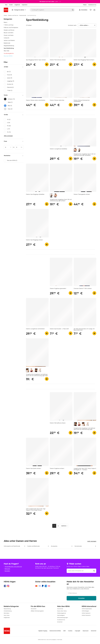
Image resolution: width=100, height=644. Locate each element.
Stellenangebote (62, 613)
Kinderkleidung (8, 611)
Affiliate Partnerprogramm (37, 611)
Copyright (77, 631)
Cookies (70, 631)
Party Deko (7, 615)
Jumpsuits (6, 38)
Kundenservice (61, 620)
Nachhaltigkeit (61, 615)
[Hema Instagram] (8, 586)
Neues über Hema (62, 611)
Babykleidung (7, 609)
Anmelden (81, 598)
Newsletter (34, 609)
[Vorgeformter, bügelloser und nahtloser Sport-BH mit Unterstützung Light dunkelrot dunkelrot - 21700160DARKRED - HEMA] (32, 370)
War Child (6, 51)
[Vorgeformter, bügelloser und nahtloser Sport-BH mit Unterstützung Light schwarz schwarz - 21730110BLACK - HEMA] (36, 370)
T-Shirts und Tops (9, 25)
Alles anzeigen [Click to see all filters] (8, 136)
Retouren (7, 569)
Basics (6, 22)
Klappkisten (7, 618)
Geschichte (60, 609)
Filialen (85, 5)
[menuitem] (5, 5)
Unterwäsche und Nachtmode (12, 546)
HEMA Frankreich (86, 613)
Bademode (7, 43)
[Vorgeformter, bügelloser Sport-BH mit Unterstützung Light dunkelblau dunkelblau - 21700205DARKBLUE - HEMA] (75, 150)
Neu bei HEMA (8, 56)
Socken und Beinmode (33, 546)
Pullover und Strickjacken (11, 27)
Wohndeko (7, 613)
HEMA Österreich (86, 615)
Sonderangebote (9, 53)
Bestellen (7, 571)
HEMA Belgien (85, 611)
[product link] (37, 43)
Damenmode (23, 15)
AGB (64, 631)
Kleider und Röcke (9, 30)
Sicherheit (60, 622)
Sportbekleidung (9, 48)
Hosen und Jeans (9, 35)
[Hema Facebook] (5, 586)
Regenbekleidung (9, 46)
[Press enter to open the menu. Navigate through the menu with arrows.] (19, 10)
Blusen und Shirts (9, 33)
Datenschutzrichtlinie (55, 631)
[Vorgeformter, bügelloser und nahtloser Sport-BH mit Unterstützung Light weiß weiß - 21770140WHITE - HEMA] (28, 370)
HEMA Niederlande (87, 609)
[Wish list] (91, 10)
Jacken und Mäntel (9, 40)
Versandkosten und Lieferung (13, 566)
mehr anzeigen (92, 541)
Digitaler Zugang (43, 631)
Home (5, 15)
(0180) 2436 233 (40, 566)
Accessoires (54, 546)
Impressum (86, 631)
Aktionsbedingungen (63, 618)
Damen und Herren (13, 15)
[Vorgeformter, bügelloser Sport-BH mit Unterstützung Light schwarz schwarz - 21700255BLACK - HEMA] (79, 150)
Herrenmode (78, 546)
